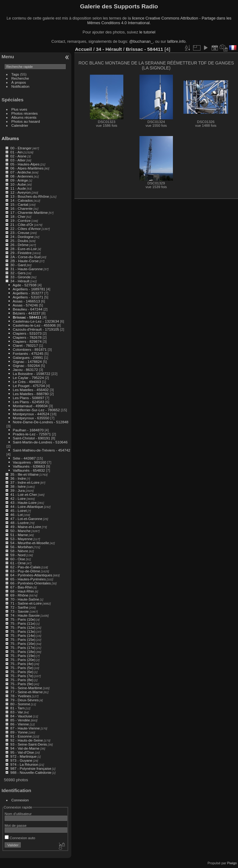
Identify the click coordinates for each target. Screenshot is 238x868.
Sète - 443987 (24, 458)
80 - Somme (20, 704)
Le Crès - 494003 (27, 382)
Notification (20, 86)
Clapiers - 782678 (27, 337)
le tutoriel (147, 32)
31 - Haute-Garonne (26, 269)
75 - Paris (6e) (22, 672)
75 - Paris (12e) (23, 627)
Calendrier (20, 125)
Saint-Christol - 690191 (31, 438)
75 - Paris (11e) (23, 623)
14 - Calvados (22, 200)
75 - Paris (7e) (22, 676)
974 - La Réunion (24, 764)
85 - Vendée (20, 720)
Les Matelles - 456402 (31, 390)
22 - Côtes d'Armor (25, 229)
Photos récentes (25, 113)
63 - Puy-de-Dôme (25, 571)
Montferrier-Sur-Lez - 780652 (36, 410)
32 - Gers (18, 273)
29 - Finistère (21, 253)
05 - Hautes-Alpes (25, 164)
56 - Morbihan (22, 547)
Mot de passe (16, 825)
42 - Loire (18, 498)
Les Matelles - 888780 (31, 394)
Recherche (20, 78)
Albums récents (24, 117)
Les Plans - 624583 (28, 402)
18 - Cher (18, 216)
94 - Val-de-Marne (25, 748)
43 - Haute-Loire (23, 502)
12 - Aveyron (20, 192)
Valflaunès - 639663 (29, 466)
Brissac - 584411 (27, 317)
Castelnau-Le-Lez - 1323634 (36, 321)
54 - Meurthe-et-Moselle (30, 543)
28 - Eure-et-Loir (24, 249)
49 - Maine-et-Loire (26, 527)
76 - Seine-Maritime (26, 688)
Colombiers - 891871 (30, 349)
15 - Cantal (19, 204)
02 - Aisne (18, 156)
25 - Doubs (19, 241)
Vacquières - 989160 (29, 462)
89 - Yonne (19, 732)
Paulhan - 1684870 (28, 430)
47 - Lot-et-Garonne (26, 519)
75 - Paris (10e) (23, 619)
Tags (15, 74)
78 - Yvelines (21, 696)
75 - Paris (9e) (22, 684)
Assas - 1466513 (26, 301)
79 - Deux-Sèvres (24, 700)
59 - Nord (18, 555)
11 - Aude (18, 188)
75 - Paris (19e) (23, 656)
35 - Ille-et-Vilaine (24, 474)
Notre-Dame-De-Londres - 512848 (40, 422)
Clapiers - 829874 (27, 341)
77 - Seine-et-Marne (26, 692)
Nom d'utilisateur (18, 814)
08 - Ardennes (22, 176)
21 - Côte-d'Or (22, 225)
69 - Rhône (19, 595)
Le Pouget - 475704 (29, 386)
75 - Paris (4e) (22, 664)
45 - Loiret (18, 511)
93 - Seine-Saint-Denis (29, 744)
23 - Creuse (20, 233)
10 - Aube (18, 184)
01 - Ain (16, 152)
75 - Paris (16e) (23, 643)
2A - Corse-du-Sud (25, 257)
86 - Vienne (20, 724)
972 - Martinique (23, 756)
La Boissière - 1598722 (31, 374)
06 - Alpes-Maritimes (27, 168)
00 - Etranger (21, 148)
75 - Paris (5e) (22, 668)
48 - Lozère (20, 523)
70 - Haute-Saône (25, 599)
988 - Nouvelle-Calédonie (31, 772)
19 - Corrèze (20, 220)
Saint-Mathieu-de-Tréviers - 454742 (41, 450)
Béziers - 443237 (26, 313)
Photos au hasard (26, 121)
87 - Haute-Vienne (25, 728)
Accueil (84, 49)
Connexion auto (20, 838)
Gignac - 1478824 (27, 361)
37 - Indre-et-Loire (25, 482)
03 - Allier (18, 160)
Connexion (20, 800)
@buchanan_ (141, 41)
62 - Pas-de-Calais (25, 567)
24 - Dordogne (22, 237)
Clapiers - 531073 (27, 333)
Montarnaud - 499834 (30, 406)
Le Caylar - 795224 (28, 378)
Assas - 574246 (25, 305)
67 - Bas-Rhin (21, 587)
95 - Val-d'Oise (22, 752)
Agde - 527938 (25, 285)
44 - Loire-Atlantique (27, 507)
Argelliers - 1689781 (29, 289)
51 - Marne (19, 535)
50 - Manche (20, 531)
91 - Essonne (21, 736)
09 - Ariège (19, 180)
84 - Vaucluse (21, 716)
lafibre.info (176, 41)
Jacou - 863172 (25, 370)
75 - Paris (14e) (23, 635)
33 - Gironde (20, 277)
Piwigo (232, 863)
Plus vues (19, 109)
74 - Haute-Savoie (25, 615)
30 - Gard (18, 265)
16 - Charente (21, 208)
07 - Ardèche (21, 172)
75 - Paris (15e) (23, 639)
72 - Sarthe (19, 607)
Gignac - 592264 (26, 366)
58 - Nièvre (19, 551)
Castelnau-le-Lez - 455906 (34, 325)
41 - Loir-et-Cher (24, 494)
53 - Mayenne (21, 539)
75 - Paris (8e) (22, 680)
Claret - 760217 (25, 345)
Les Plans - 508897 (28, 398)
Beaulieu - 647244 (28, 309)
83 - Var (17, 712)
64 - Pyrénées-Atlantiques (31, 575)
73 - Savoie (20, 611)
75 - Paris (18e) (23, 652)
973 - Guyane (21, 760)
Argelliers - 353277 (28, 293)
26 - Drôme (19, 245)
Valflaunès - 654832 (29, 470)
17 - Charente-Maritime (29, 212)
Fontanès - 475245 (28, 353)
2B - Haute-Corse (24, 261)
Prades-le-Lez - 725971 (32, 434)
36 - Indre (18, 478)
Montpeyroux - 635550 (31, 418)
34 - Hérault (20, 281)
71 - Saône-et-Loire (26, 603)
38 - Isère (18, 486)
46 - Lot (16, 515)
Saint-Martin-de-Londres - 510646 (40, 442)
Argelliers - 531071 (28, 297)
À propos (19, 82)
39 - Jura (17, 490)
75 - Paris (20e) (23, 660)
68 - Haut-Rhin (22, 591)
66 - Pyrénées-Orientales (31, 583)
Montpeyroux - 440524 (31, 414)
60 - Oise (18, 559)
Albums (10, 138)
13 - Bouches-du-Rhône (30, 196)
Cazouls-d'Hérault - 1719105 (36, 329)
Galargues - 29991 (28, 357)
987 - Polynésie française (31, 768)
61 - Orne (18, 563)
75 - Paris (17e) (23, 648)
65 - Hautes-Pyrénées (28, 579)
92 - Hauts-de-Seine (26, 740)
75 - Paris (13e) (23, 631)
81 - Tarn (17, 708)
